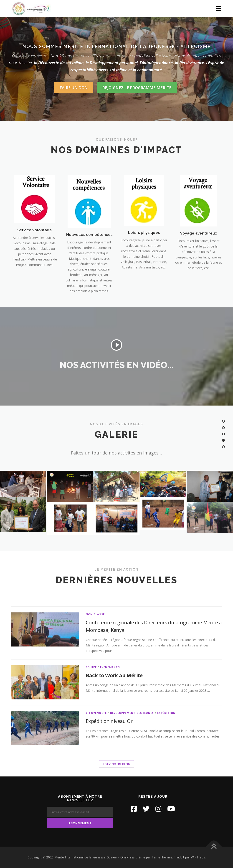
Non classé (95, 768)
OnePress (128, 857)
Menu (218, 9)
